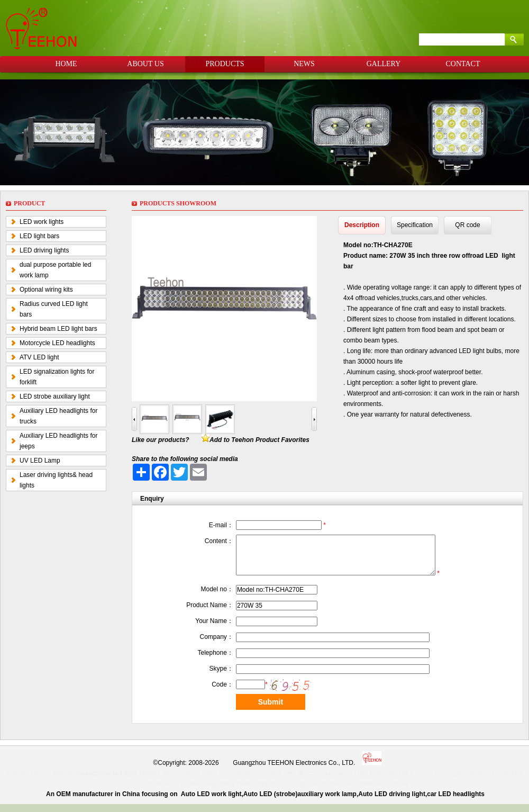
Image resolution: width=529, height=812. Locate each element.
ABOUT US (145, 64)
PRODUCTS (225, 64)
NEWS (304, 64)
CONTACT (463, 64)
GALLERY (384, 64)
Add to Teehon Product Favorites (259, 440)
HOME (66, 64)
